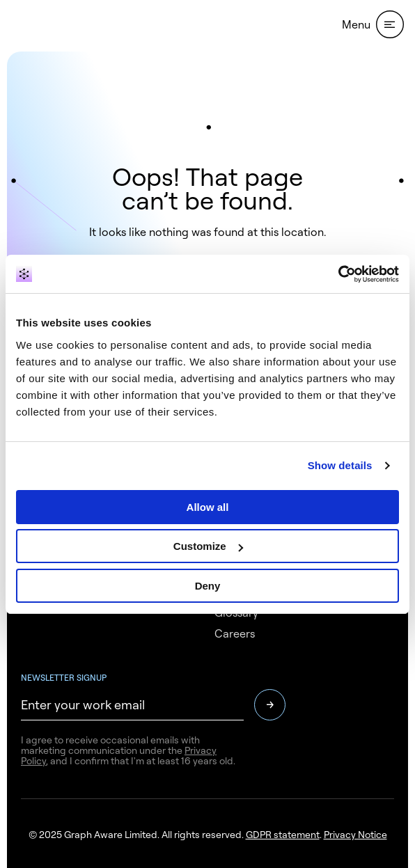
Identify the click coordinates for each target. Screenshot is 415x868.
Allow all (208, 507)
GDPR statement (283, 834)
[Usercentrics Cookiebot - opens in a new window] (338, 274)
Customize (208, 546)
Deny (208, 586)
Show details (340, 465)
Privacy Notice (355, 834)
